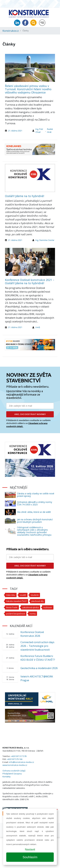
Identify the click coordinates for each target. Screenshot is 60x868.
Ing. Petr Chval (39, 131)
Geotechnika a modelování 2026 (39, 668)
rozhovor (48, 607)
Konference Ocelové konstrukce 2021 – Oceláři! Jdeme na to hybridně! (30, 281)
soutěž (23, 595)
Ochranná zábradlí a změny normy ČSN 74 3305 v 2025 (35, 503)
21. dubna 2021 (15, 131)
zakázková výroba (30, 607)
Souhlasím (30, 857)
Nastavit (30, 850)
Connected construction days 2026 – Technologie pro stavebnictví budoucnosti (37, 646)
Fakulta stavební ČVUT (16, 601)
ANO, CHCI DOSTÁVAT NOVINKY (30, 414)
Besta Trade (12, 607)
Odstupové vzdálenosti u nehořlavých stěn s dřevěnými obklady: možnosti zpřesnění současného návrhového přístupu (34, 531)
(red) (38, 327)
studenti (35, 595)
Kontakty (6, 777)
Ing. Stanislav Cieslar (45, 240)
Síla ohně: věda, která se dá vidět (34, 512)
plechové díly (37, 601)
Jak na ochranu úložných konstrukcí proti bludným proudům (35, 521)
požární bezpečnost (16, 614)
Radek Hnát (50, 131)
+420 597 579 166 (15, 759)
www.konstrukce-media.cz (15, 765)
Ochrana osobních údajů (14, 771)
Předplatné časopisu (12, 774)
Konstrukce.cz (11, 31)
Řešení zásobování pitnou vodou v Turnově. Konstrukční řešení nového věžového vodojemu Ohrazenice (28, 89)
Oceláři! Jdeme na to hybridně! (25, 196)
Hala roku (11, 595)
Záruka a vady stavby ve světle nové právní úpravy (36, 495)
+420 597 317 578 (19, 756)
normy (33, 614)
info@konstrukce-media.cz (21, 762)
